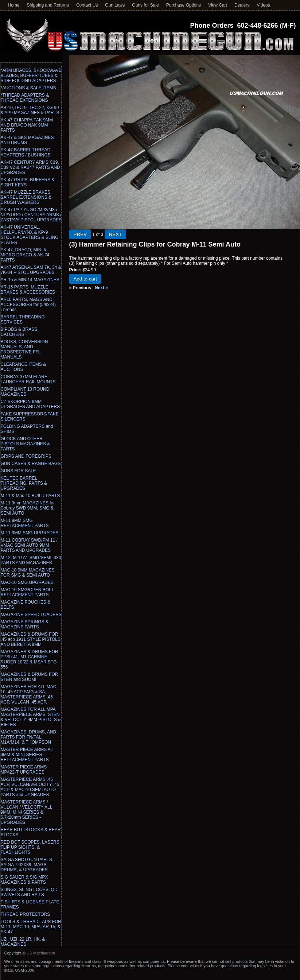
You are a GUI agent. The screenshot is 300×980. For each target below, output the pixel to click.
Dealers (242, 5)
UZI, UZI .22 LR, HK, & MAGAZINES (23, 942)
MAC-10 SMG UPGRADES (27, 582)
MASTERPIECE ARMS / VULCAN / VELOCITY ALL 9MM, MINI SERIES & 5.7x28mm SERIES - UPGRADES (26, 812)
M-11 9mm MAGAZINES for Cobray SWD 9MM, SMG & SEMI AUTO (28, 508)
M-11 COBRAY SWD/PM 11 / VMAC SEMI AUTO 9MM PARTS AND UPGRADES (29, 545)
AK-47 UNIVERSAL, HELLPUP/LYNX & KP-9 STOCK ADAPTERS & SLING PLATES (30, 235)
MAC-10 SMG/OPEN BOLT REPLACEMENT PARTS (27, 592)
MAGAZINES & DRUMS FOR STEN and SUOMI (30, 677)
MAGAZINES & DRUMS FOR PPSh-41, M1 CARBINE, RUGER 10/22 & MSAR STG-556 (30, 659)
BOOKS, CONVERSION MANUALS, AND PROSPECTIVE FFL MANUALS (24, 349)
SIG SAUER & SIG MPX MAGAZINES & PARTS (24, 880)
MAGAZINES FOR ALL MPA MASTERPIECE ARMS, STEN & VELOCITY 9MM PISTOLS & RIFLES (31, 717)
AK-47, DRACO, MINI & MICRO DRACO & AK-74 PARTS (25, 255)
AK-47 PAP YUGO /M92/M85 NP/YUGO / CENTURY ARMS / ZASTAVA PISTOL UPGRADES (31, 215)
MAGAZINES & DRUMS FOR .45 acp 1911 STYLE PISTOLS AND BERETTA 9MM (31, 639)
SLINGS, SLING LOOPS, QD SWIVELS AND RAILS (29, 892)
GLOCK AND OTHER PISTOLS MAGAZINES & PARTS (26, 444)
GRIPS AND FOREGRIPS (26, 456)
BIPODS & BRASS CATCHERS (19, 332)
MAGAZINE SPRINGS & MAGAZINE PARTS (25, 624)
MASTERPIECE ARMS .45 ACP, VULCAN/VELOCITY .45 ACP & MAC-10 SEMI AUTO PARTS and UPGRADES (30, 787)
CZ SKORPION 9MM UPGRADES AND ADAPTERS (30, 404)
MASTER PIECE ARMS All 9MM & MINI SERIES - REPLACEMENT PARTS (27, 755)
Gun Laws (115, 5)
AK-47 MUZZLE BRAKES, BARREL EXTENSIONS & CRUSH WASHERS (26, 197)
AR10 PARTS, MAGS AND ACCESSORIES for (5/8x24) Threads (28, 305)
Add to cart (85, 279)
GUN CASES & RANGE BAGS (31, 464)
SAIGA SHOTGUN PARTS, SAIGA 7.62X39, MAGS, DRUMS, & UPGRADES (27, 865)
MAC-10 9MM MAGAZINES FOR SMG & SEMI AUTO (28, 573)
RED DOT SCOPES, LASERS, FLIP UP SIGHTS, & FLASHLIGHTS (31, 847)
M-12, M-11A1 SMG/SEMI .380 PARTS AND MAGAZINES (31, 560)
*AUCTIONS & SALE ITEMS (28, 88)
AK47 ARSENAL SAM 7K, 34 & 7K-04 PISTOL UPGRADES (31, 270)
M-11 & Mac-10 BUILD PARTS (30, 496)
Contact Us (87, 5)
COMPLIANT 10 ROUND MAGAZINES (25, 392)
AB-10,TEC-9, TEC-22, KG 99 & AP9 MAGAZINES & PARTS (30, 110)
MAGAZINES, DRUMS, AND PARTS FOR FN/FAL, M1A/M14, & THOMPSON (29, 737)
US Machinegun (41, 953)
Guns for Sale (145, 5)
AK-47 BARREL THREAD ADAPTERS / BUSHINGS (26, 152)
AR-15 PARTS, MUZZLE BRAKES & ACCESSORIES (28, 290)
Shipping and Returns (48, 5)
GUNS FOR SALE (18, 471)
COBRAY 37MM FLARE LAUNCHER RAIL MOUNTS (28, 379)
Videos (263, 5)
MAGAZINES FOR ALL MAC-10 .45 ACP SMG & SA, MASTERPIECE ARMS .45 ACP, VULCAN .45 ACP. (29, 694)
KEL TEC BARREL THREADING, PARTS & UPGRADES (24, 483)
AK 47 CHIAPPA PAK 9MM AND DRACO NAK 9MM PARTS (27, 125)
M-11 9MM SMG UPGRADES (30, 533)
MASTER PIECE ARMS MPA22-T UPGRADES (24, 770)
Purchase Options (184, 5)
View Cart (218, 5)
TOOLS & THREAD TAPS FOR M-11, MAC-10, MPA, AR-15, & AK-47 (31, 927)
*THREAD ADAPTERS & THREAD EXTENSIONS (25, 98)
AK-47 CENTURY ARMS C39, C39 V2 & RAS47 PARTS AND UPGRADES (30, 167)
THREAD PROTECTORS (26, 914)
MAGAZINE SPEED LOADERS (31, 615)
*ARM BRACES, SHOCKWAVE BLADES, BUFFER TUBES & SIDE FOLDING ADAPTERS (31, 75)
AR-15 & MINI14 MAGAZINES (30, 280)
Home (14, 5)
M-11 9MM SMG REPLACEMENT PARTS (25, 523)
